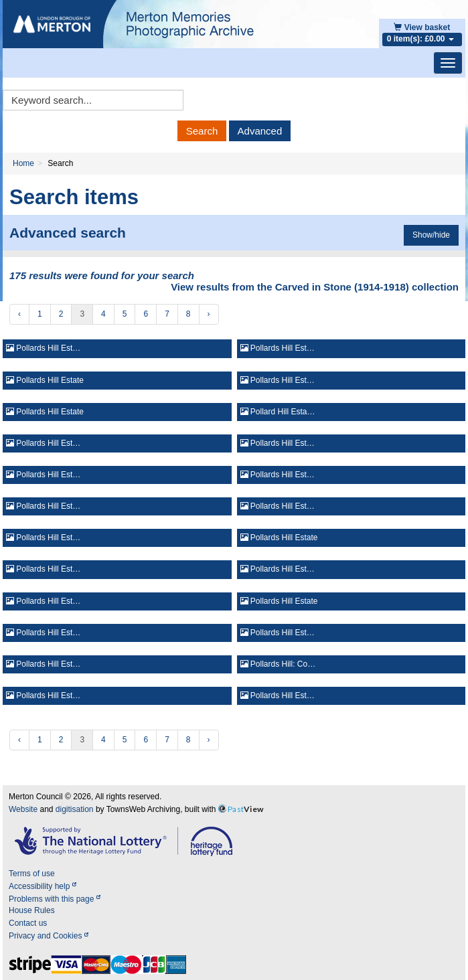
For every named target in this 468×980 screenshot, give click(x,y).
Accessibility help (43, 886)
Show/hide (431, 235)
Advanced (260, 131)
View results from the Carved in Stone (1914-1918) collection (315, 287)
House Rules (32, 910)
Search (202, 131)
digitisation (75, 809)
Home (23, 163)
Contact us (28, 923)
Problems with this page (55, 899)
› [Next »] (209, 314)
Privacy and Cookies (49, 936)
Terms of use (32, 874)
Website (23, 809)
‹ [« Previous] (19, 314)
